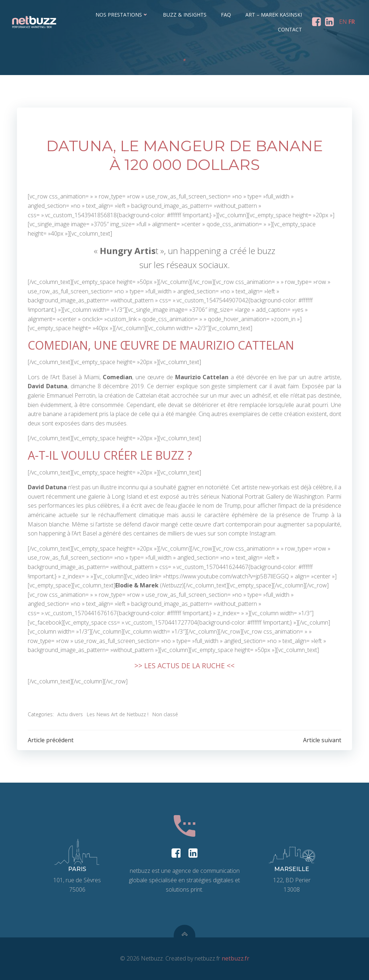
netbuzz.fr (235, 958)
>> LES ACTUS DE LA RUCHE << (184, 666)
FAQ (226, 15)
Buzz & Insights (185, 15)
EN (343, 22)
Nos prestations (122, 15)
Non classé (165, 714)
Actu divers (70, 714)
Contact (290, 29)
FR (352, 22)
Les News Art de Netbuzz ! (117, 714)
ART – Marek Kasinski (274, 15)
